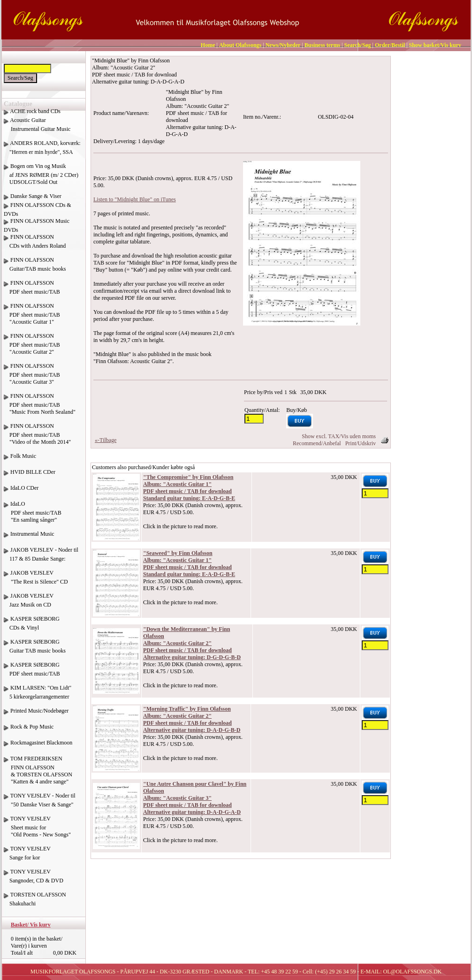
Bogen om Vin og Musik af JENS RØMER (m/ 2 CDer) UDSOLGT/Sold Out (41, 174)
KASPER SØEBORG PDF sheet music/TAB (32, 673)
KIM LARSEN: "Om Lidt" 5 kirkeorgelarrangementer (38, 696)
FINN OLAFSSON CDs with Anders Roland (35, 245)
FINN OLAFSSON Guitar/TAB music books (35, 268)
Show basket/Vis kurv (435, 45)
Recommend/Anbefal (317, 443)
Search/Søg (357, 45)
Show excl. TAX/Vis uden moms (339, 436)
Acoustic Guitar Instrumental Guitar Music (37, 128)
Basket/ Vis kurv (31, 925)
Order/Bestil (390, 45)
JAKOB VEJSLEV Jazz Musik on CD (29, 604)
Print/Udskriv (361, 443)
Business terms (322, 45)
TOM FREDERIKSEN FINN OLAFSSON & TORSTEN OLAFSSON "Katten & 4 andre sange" (38, 774)
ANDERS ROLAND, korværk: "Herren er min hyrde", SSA (42, 151)
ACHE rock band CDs (35, 111)
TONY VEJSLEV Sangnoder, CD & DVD (34, 880)
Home (208, 45)
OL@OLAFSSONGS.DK (413, 972)
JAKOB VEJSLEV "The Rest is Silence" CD (36, 581)
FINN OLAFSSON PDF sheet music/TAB (32, 291)
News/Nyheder (283, 45)
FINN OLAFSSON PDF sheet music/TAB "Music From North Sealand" (40, 407)
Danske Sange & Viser (36, 196)
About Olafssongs (240, 45)
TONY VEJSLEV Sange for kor (27, 857)
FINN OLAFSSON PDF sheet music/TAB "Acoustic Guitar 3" (32, 377)
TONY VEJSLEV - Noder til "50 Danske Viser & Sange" (40, 804)
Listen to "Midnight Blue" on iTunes (135, 199)
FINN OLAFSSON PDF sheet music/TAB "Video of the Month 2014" (37, 437)
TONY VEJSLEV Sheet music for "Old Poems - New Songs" (37, 830)
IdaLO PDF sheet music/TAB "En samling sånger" (33, 515)
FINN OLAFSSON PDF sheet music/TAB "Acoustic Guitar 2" (32, 347)
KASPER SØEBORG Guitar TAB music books (35, 650)
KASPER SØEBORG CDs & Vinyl (32, 627)
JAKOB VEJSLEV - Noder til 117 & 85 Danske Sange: (41, 558)
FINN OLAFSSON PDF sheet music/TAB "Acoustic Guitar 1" (32, 317)
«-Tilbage (106, 440)
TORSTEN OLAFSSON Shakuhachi (35, 903)
